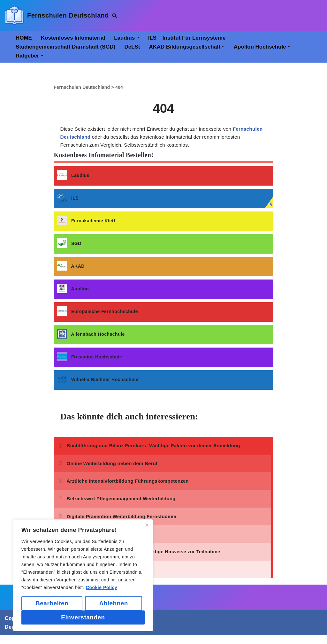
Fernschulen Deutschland (93, 139)
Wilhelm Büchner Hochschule (98, 383)
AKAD (71, 270)
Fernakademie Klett (86, 225)
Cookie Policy (102, 587)
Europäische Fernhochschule (98, 315)
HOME (24, 38)
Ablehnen (114, 603)
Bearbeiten (52, 603)
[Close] (147, 525)
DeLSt (137, 47)
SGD (69, 247)
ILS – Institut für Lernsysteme (192, 38)
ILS (68, 202)
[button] (142, 38)
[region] (83, 575)
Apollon (73, 293)
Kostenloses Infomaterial (75, 38)
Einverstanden (83, 617)
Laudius (73, 179)
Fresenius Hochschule (90, 361)
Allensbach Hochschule (91, 338)
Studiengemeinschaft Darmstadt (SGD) (68, 47)
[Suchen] (114, 15)
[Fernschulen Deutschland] (57, 15)
